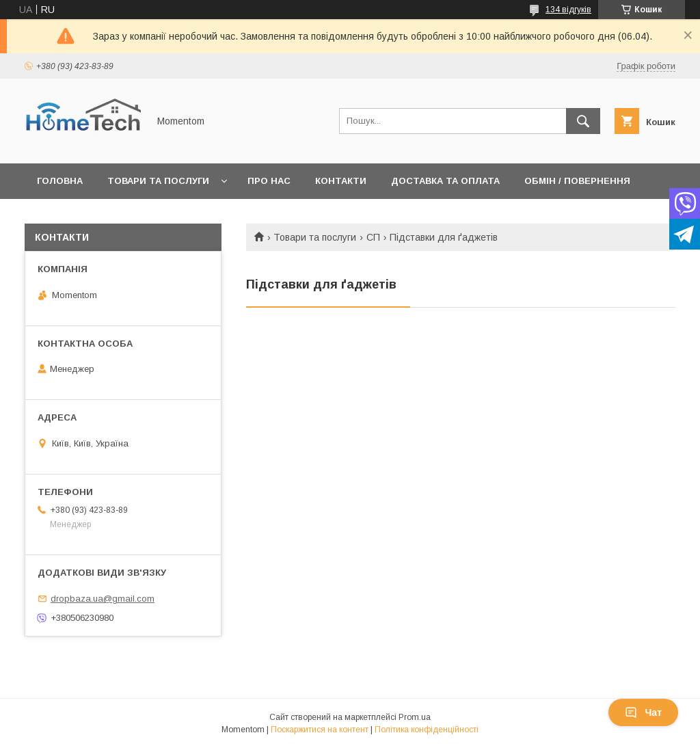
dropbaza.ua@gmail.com (103, 599)
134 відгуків (568, 10)
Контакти (341, 181)
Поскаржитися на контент (320, 730)
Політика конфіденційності (427, 730)
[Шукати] (583, 121)
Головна (60, 181)
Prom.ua (415, 717)
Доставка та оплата (445, 181)
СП (373, 237)
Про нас (269, 181)
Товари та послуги (158, 181)
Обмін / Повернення (577, 181)
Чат (643, 712)
